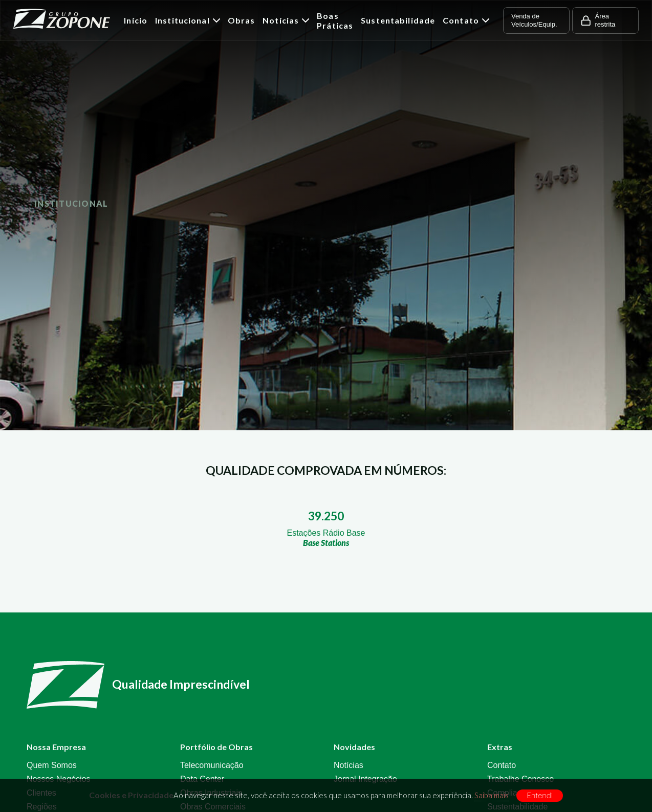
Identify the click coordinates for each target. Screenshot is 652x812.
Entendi (540, 795)
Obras (242, 20)
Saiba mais (492, 795)
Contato (502, 765)
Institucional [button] (188, 20)
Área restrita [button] (598, 20)
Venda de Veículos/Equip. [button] (534, 20)
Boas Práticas (335, 20)
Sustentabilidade (398, 20)
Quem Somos (52, 765)
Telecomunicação (212, 765)
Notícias (349, 765)
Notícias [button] (286, 20)
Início (136, 20)
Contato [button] (466, 20)
